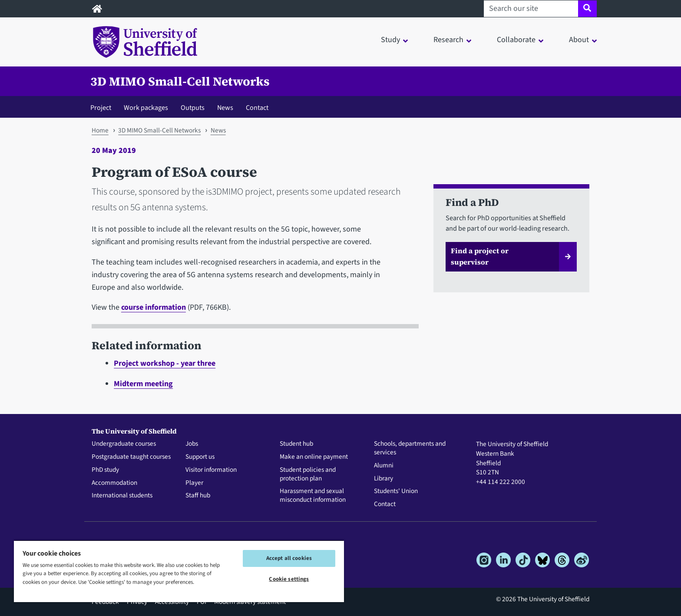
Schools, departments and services (410, 448)
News (225, 108)
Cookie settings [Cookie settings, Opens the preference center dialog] (289, 579)
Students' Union (396, 491)
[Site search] (587, 9)
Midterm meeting (143, 384)
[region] (179, 571)
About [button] (579, 40)
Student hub (296, 444)
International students (122, 496)
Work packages (146, 108)
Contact (257, 108)
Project (101, 108)
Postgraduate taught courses (131, 457)
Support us (200, 457)
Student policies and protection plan (308, 474)
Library (383, 479)
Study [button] (390, 40)
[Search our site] (531, 9)
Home (100, 130)
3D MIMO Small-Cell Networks (180, 81)
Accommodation (114, 483)
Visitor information (211, 470)
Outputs (193, 108)
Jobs (192, 444)
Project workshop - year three (165, 363)
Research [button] (448, 40)
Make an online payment (314, 457)
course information (154, 307)
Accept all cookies (289, 558)
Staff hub (198, 496)
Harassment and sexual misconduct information (313, 496)
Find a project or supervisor (480, 256)
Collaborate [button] (516, 40)
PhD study (105, 470)
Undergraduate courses (124, 444)
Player (194, 483)
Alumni (384, 466)
